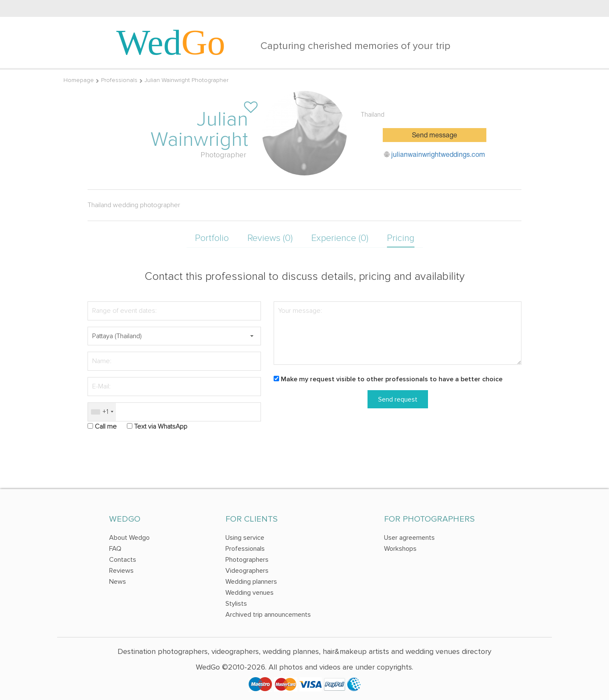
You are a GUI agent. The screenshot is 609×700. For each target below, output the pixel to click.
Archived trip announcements (268, 615)
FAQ (115, 549)
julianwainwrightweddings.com (438, 155)
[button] (252, 336)
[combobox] (102, 412)
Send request (398, 399)
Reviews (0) (270, 238)
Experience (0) (340, 238)
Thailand (373, 115)
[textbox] (174, 336)
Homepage (79, 80)
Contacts (123, 560)
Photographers (247, 560)
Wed (171, 42)
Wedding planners (251, 582)
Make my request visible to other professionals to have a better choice (392, 379)
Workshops (400, 549)
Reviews (121, 571)
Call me (106, 427)
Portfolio (212, 238)
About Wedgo (129, 538)
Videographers (247, 571)
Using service (245, 538)
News (118, 582)
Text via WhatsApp (161, 427)
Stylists (236, 604)
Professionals (119, 80)
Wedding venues (250, 593)
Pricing (401, 238)
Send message (435, 136)
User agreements (409, 538)
